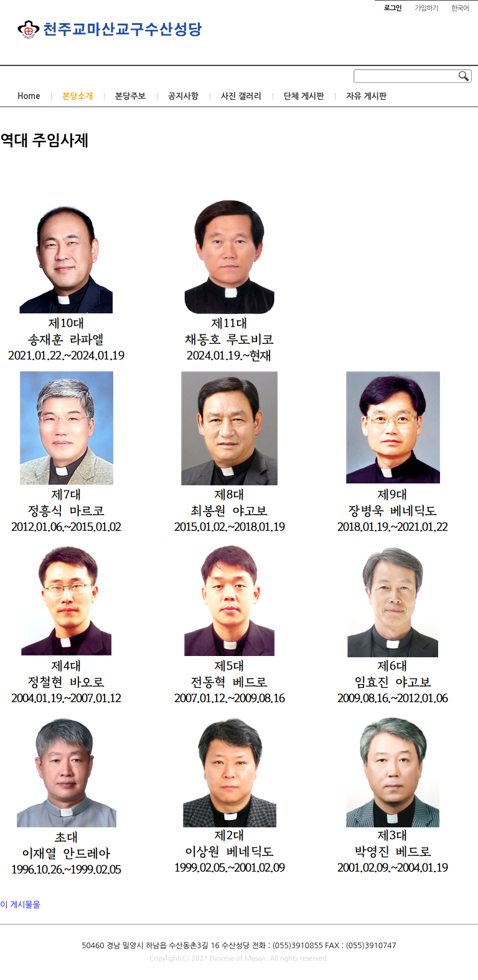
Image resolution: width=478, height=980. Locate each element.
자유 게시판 (366, 96)
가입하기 (426, 8)
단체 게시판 (304, 96)
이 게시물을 (20, 905)
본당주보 (130, 96)
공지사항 (183, 96)
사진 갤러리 (241, 96)
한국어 (460, 8)
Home (29, 96)
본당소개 (77, 96)
